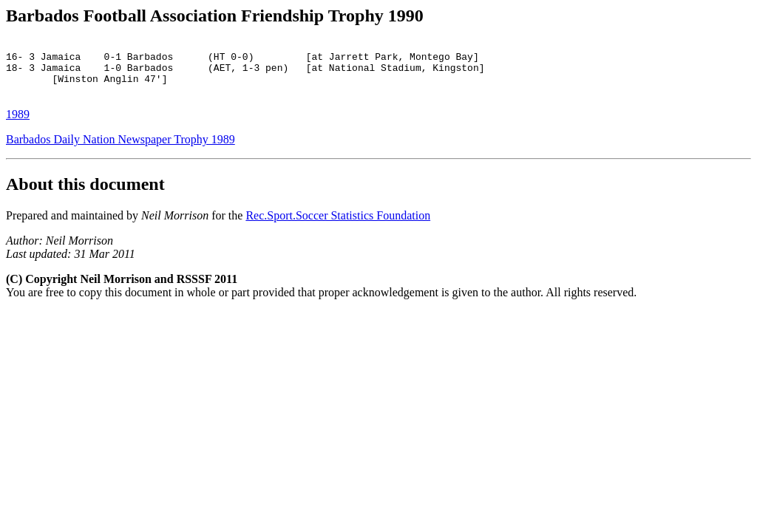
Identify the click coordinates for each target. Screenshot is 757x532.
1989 (18, 125)
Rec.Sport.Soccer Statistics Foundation (338, 226)
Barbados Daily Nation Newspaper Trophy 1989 (120, 150)
